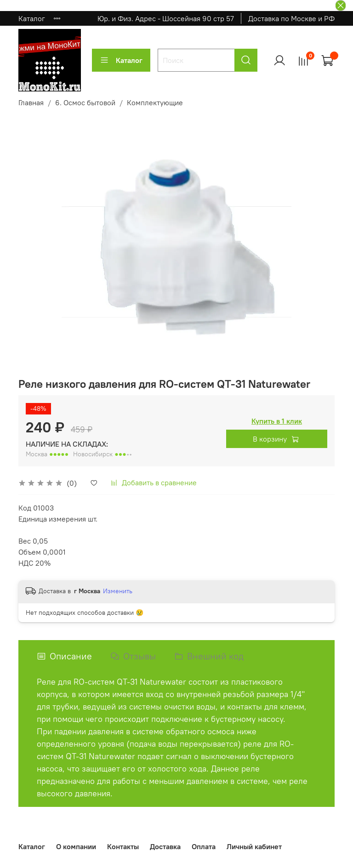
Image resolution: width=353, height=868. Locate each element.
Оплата (204, 846)
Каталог (32, 18)
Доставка (165, 846)
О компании (76, 846)
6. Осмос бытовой (85, 102)
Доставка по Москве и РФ (291, 18)
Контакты (123, 846)
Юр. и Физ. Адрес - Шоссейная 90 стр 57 (166, 18)
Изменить (118, 591)
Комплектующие (155, 102)
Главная (31, 102)
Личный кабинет (254, 846)
